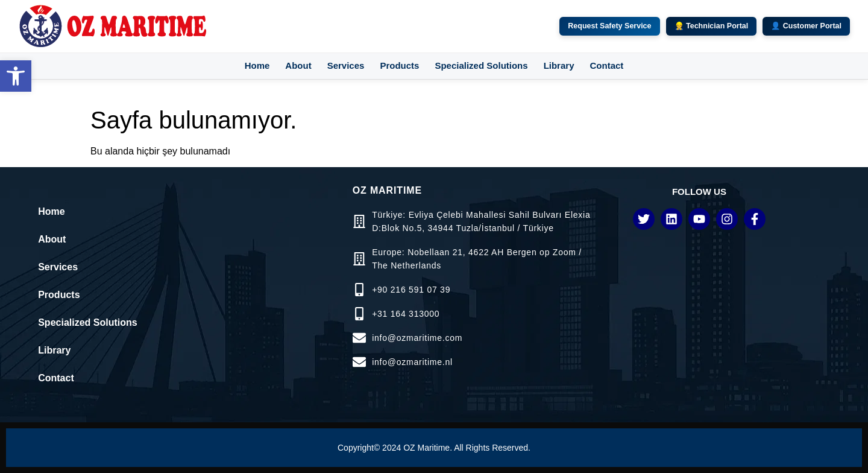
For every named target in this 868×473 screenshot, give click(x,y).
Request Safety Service (609, 26)
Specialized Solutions (481, 65)
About (298, 65)
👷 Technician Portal (712, 26)
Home (257, 65)
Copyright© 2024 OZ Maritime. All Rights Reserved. (434, 448)
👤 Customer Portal (806, 26)
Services (346, 65)
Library (559, 65)
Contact (606, 65)
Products (399, 65)
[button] (16, 76)
